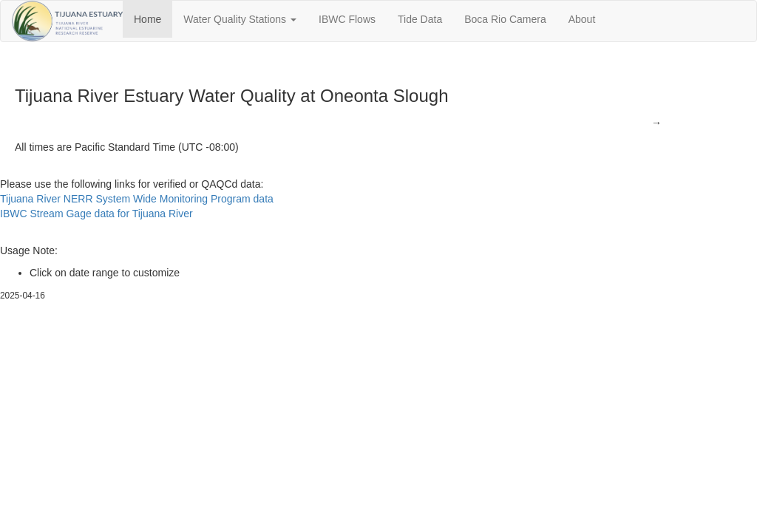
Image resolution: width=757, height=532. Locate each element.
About (582, 19)
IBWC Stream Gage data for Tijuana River (96, 214)
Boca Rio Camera (505, 19)
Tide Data (420, 19)
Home (147, 19)
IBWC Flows (347, 19)
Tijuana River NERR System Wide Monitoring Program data (137, 199)
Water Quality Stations (240, 19)
